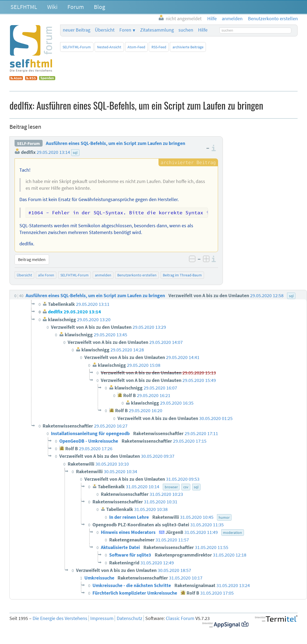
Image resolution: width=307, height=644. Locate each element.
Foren (125, 30)
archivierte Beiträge (188, 47)
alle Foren (46, 275)
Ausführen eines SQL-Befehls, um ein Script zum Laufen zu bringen (115, 143)
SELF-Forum (28, 143)
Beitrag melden (32, 259)
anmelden (103, 275)
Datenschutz (130, 618)
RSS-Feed (159, 47)
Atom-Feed (136, 47)
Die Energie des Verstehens (60, 618)
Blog (99, 7)
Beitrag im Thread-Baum (182, 275)
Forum (76, 7)
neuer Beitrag (77, 30)
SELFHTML (24, 7)
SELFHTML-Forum (77, 47)
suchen (186, 30)
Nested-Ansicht (109, 47)
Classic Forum (180, 618)
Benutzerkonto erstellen (137, 275)
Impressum (102, 618)
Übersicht (105, 30)
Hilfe (203, 30)
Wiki (52, 7)
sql (75, 152)
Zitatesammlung (157, 30)
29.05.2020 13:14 (53, 152)
